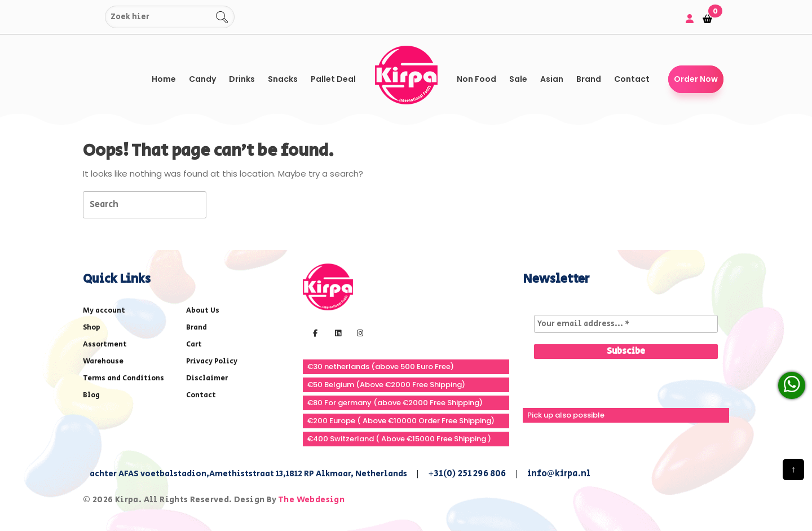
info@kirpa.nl (559, 474)
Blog (91, 395)
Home (164, 79)
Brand (589, 79)
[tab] (226, 204)
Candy (202, 79)
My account (104, 311)
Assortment (105, 345)
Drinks (242, 79)
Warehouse (103, 361)
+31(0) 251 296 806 (467, 474)
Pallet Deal (333, 79)
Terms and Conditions (123, 378)
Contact (632, 79)
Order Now (696, 79)
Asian (552, 79)
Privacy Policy (212, 361)
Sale (518, 79)
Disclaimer (207, 378)
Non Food (476, 79)
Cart (194, 345)
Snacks (283, 79)
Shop (92, 328)
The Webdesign (311, 500)
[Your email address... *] (626, 324)
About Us (203, 311)
